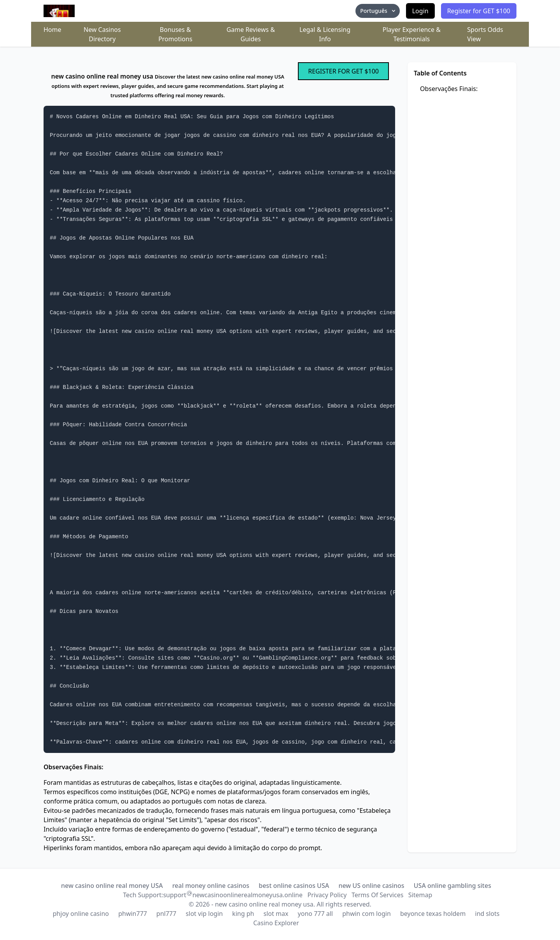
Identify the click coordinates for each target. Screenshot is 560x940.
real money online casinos (211, 886)
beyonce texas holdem (433, 914)
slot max (276, 914)
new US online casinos (371, 886)
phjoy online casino (81, 914)
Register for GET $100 (479, 11)
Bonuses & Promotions (175, 34)
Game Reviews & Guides (251, 34)
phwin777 (133, 914)
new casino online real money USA (112, 886)
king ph (243, 914)
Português (378, 11)
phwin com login (367, 914)
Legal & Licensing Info (325, 34)
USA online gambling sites (452, 886)
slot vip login (204, 914)
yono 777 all (315, 914)
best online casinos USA (294, 886)
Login (420, 11)
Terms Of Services (377, 895)
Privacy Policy (327, 895)
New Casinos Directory (102, 34)
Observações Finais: (449, 89)
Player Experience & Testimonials (412, 34)
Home (52, 30)
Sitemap (420, 895)
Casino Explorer (276, 923)
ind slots (487, 914)
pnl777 (166, 914)
